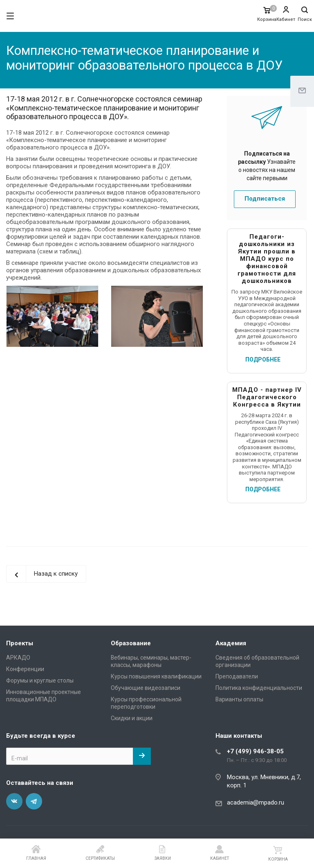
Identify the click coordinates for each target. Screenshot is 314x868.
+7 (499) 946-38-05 (255, 751)
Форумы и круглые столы (40, 680)
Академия (231, 643)
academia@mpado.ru (256, 802)
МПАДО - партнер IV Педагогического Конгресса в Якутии (267, 397)
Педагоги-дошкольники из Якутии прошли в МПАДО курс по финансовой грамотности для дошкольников (267, 259)
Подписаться (265, 199)
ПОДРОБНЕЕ (263, 360)
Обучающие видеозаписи (146, 688)
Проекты (20, 643)
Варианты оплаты (239, 699)
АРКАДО (18, 658)
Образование (131, 643)
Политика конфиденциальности (259, 688)
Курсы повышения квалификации (156, 676)
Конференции (25, 669)
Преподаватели (237, 676)
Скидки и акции (132, 718)
